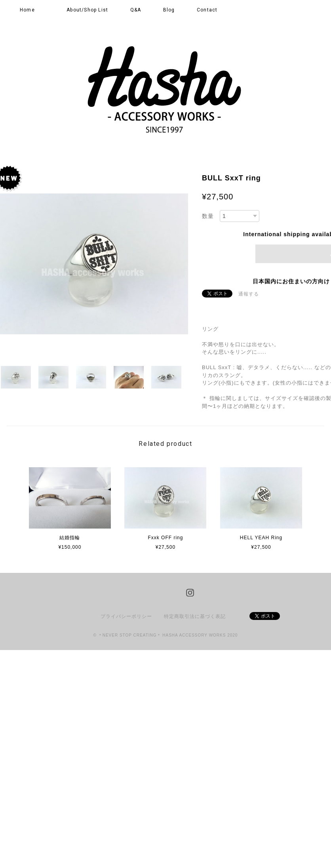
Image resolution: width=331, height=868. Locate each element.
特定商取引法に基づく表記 (195, 616)
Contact (207, 10)
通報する (249, 294)
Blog (169, 10)
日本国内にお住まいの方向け (291, 281)
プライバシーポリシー (126, 616)
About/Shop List (87, 10)
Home (27, 10)
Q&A (136, 10)
